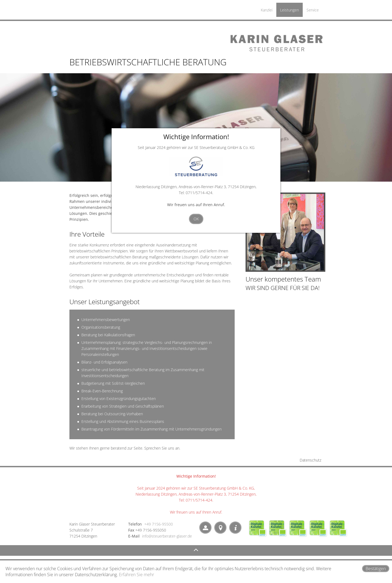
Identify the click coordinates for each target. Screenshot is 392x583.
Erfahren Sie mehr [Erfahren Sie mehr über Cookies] (137, 575)
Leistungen (290, 10)
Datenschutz (310, 460)
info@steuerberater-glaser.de (167, 536)
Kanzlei (267, 10)
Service (313, 10)
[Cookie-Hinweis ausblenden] (376, 569)
